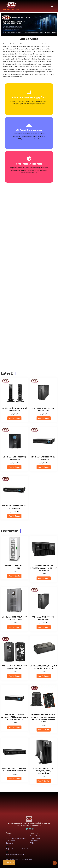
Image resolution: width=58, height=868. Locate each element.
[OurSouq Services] (11, 5)
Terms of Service (36, 836)
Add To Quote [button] (14, 418)
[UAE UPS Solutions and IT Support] (29, 819)
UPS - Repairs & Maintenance (16, 838)
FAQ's (32, 843)
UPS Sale (9, 836)
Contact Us (10, 843)
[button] (4, 25)
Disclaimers (34, 841)
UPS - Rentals (11, 841)
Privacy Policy (35, 838)
